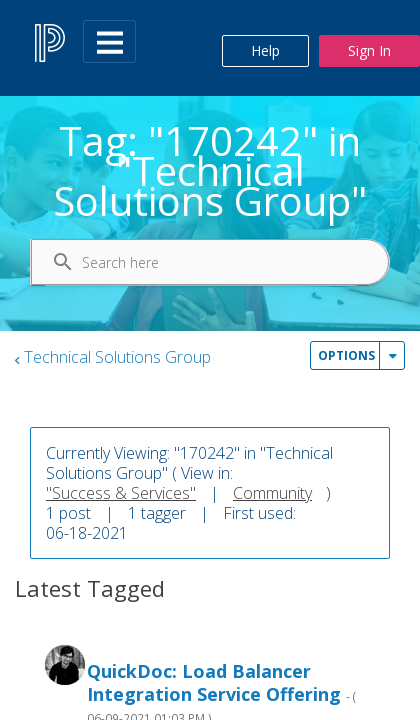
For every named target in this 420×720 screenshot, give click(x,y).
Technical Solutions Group (117, 357)
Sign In (369, 50)
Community (272, 493)
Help (265, 50)
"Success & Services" (121, 493)
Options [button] (346, 355)
